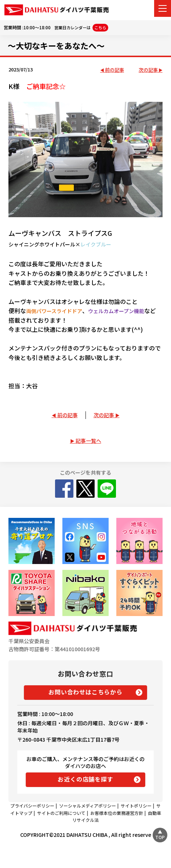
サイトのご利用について (61, 813)
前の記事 (114, 70)
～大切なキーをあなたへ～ (56, 45)
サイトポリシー (136, 806)
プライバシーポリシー (32, 806)
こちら (100, 27)
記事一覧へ (88, 441)
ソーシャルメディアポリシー (88, 806)
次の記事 (148, 70)
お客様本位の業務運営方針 (117, 813)
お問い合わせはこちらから (85, 692)
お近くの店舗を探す (85, 779)
